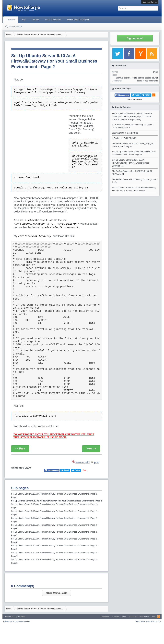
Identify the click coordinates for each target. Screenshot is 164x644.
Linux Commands (53, 20)
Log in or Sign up (150, 2)
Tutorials (11, 20)
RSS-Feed (159, 617)
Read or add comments (147, 81)
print (97, 462)
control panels (138, 78)
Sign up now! (135, 38)
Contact (116, 617)
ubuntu (155, 78)
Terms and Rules (142, 621)
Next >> (91, 449)
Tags (23, 20)
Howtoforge (17, 621)
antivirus (119, 78)
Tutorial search (15, 26)
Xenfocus (22, 617)
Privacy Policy (155, 621)
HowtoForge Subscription (78, 20)
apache (127, 78)
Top (153, 617)
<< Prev (20, 449)
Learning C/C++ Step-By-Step (125, 133)
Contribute (105, 617)
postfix (148, 78)
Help (124, 617)
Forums (35, 20)
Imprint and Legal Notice (139, 617)
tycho (155, 72)
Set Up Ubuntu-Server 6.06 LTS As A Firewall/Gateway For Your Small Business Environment (131, 163)
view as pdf (82, 462)
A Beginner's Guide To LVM (124, 138)
